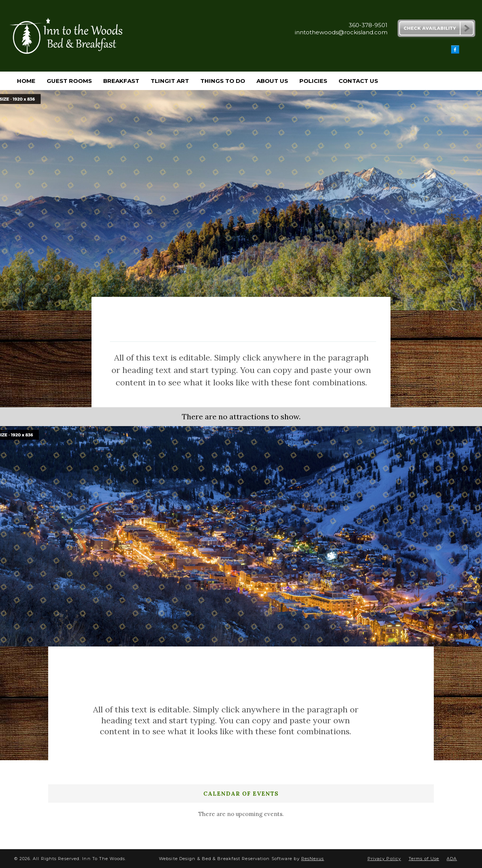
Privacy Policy (384, 859)
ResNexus (313, 859)
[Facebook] (455, 52)
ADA (452, 859)
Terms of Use (424, 859)
